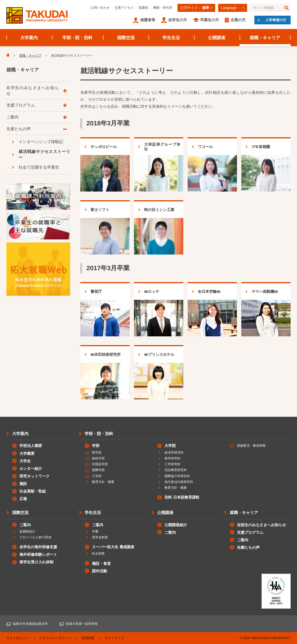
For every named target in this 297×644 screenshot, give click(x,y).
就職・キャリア (265, 38)
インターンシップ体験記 (41, 142)
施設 (23, 484)
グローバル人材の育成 (35, 537)
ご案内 (12, 117)
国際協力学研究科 (177, 476)
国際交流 (126, 38)
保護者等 (148, 20)
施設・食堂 (101, 563)
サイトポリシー (18, 638)
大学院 (170, 446)
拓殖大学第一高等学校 (82, 624)
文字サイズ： (195, 8)
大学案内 (29, 38)
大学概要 (27, 453)
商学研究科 (172, 458)
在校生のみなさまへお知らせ (261, 525)
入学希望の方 (276, 20)
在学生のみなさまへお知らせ (32, 91)
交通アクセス (124, 8)
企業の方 (238, 20)
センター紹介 (31, 469)
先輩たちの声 (19, 129)
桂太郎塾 (98, 553)
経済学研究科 (174, 452)
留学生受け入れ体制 (36, 562)
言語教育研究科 (176, 470)
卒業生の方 (210, 20)
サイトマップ (114, 638)
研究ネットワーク (35, 476)
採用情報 (88, 638)
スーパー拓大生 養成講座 (113, 547)
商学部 (97, 452)
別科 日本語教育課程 (182, 497)
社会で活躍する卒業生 (39, 167)
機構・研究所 (163, 8)
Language (229, 8)
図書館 (143, 8)
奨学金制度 (100, 537)
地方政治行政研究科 (179, 482)
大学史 (25, 461)
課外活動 (99, 571)
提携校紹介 (27, 531)
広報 (23, 499)
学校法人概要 (31, 446)
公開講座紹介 (176, 525)
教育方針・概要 (103, 482)
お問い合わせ (100, 8)
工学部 (97, 476)
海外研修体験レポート (38, 554)
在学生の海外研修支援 (38, 547)
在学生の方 (178, 20)
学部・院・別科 (78, 38)
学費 (95, 531)
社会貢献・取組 (33, 491)
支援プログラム (21, 105)
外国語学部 (100, 464)
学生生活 (171, 38)
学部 (96, 446)
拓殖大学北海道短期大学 (30, 624)
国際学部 (98, 470)
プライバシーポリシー (55, 638)
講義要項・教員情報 (251, 445)
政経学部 (98, 458)
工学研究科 (172, 464)
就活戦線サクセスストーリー (44, 154)
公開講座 (217, 38)
